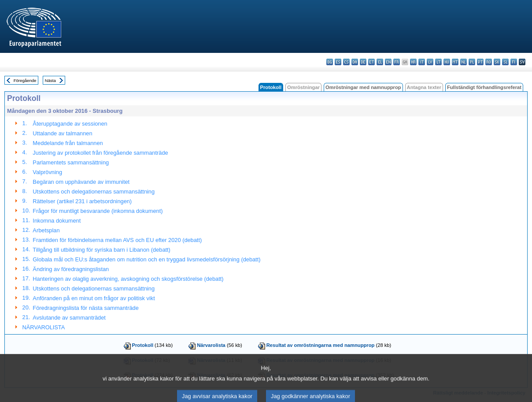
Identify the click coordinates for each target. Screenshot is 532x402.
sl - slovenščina (505, 62)
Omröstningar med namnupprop (363, 87)
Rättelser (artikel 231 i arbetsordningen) (82, 201)
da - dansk (355, 62)
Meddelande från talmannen (68, 143)
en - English (388, 62)
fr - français (397, 62)
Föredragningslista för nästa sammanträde (85, 308)
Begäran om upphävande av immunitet (81, 182)
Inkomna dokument (57, 221)
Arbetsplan (46, 230)
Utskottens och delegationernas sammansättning (94, 192)
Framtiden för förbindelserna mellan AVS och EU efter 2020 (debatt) (117, 240)
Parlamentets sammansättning (71, 162)
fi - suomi (514, 62)
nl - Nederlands (464, 62)
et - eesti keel (371, 62)
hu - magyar (447, 62)
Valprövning (47, 172)
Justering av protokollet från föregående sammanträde (100, 153)
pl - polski (472, 62)
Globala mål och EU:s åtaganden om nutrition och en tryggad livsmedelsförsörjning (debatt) (146, 259)
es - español (338, 62)
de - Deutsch (363, 62)
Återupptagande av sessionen (70, 124)
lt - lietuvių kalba (438, 62)
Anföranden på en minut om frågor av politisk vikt (94, 298)
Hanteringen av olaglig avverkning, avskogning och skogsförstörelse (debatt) (128, 279)
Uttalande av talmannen (62, 133)
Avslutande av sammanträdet (69, 318)
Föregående (25, 80)
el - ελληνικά (380, 62)
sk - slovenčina (497, 62)
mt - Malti (455, 62)
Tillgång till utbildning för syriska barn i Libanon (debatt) (102, 250)
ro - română (489, 62)
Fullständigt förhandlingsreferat (484, 87)
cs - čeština (346, 62)
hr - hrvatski (413, 62)
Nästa (50, 80)
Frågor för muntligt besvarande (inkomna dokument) (98, 211)
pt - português (480, 62)
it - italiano (422, 62)
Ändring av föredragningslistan (71, 269)
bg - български (330, 62)
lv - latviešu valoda (430, 62)
